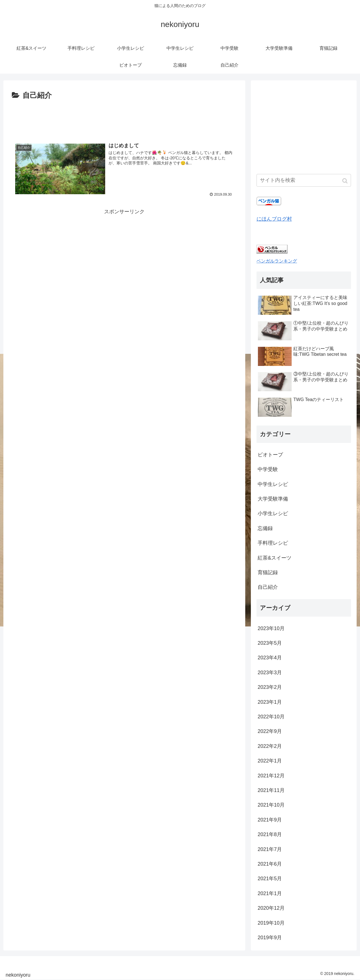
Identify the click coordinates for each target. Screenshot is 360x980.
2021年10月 (271, 805)
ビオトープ (270, 455)
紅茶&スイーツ (274, 558)
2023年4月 (270, 658)
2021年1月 (270, 893)
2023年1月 (270, 702)
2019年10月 (271, 923)
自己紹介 (268, 587)
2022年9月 (270, 731)
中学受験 (268, 469)
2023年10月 (271, 628)
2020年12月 (271, 908)
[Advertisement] (124, 117)
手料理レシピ (273, 543)
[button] (346, 181)
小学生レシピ (273, 513)
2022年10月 (271, 717)
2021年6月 (270, 864)
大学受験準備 (273, 499)
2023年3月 (270, 673)
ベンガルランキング (277, 261)
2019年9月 (270, 938)
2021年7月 (270, 849)
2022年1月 (270, 761)
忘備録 (265, 528)
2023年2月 (270, 687)
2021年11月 (271, 790)
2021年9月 (270, 820)
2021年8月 (270, 834)
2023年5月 (270, 643)
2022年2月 (270, 746)
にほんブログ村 (274, 219)
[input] (304, 180)
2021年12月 (271, 776)
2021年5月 (270, 879)
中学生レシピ (273, 484)
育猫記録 (268, 572)
